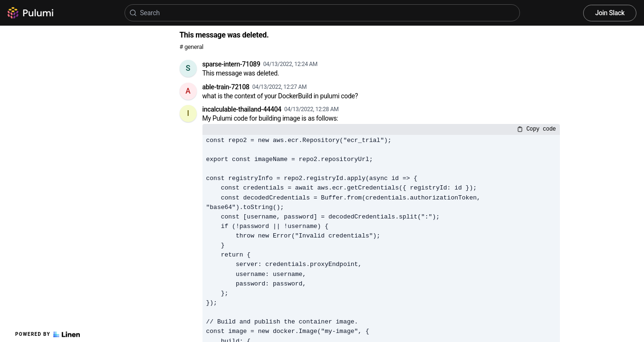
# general (192, 47)
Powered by (48, 334)
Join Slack (610, 13)
